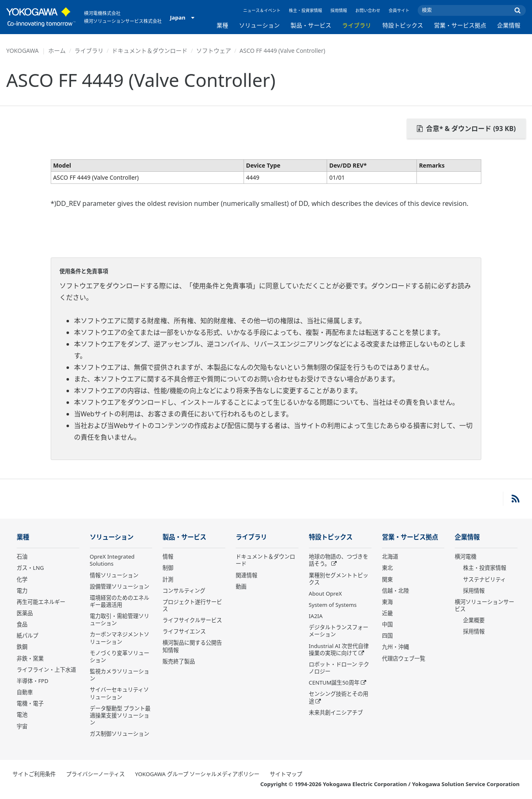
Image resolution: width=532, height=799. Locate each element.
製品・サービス (311, 25)
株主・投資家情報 (305, 10)
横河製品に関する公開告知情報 (192, 646)
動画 (241, 586)
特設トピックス (403, 25)
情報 (168, 557)
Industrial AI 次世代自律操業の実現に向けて (339, 649)
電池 (22, 715)
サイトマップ (286, 774)
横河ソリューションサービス (484, 605)
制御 (168, 568)
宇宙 (22, 726)
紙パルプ (27, 636)
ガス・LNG (30, 568)
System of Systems (333, 605)
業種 (222, 25)
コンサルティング (184, 591)
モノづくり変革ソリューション (119, 657)
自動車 (25, 692)
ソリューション (259, 25)
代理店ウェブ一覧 (404, 658)
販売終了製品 (179, 661)
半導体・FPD (32, 681)
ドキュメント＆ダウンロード (150, 51)
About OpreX (325, 594)
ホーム (57, 51)
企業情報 (509, 25)
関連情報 (246, 575)
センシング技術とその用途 (339, 697)
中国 (387, 624)
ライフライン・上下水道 (46, 670)
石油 (22, 557)
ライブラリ (357, 25)
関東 (387, 579)
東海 (387, 602)
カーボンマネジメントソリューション (119, 638)
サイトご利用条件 (34, 774)
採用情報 (339, 10)
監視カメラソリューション (119, 675)
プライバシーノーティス (95, 774)
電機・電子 (30, 703)
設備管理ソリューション (119, 586)
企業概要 (474, 620)
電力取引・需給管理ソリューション (119, 620)
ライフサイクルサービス (192, 620)
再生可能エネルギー (41, 602)
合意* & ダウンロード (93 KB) (466, 129)
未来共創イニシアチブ (336, 712)
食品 (22, 624)
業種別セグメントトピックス (339, 579)
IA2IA (316, 616)
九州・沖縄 (395, 647)
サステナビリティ (484, 579)
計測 (168, 579)
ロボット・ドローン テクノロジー (339, 668)
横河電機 (465, 557)
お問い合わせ (368, 10)
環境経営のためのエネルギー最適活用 (119, 601)
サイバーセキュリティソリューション (119, 693)
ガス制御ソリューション (119, 734)
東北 (387, 568)
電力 (22, 591)
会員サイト (399, 10)
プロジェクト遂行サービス (192, 605)
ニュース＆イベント (262, 10)
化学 (22, 579)
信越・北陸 (395, 591)
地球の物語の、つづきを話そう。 (339, 560)
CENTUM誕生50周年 (334, 683)
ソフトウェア (214, 51)
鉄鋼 (22, 647)
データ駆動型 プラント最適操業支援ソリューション (120, 715)
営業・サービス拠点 (460, 25)
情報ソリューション (114, 575)
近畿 (387, 613)
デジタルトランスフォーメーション (339, 631)
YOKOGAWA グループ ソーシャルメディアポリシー (197, 774)
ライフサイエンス (184, 631)
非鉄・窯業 (30, 658)
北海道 (390, 557)
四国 (387, 636)
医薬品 (25, 613)
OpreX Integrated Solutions (112, 560)
